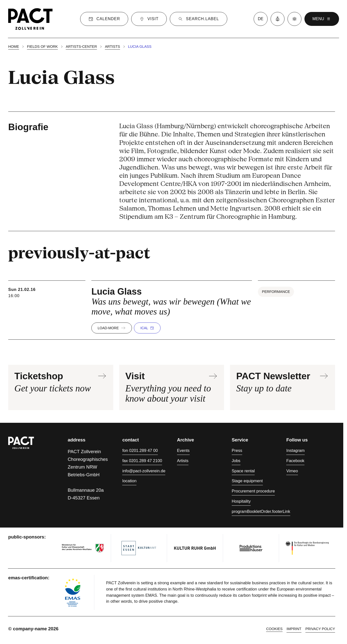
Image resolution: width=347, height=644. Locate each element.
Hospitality (241, 501)
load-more (112, 328)
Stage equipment (247, 481)
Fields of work (42, 47)
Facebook (295, 461)
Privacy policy (320, 629)
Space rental (243, 471)
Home (14, 47)
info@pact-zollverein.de (144, 471)
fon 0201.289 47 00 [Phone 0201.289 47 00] (140, 451)
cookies (274, 629)
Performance (276, 292)
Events (183, 451)
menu (322, 19)
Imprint (294, 629)
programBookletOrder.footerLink (261, 511)
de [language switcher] (261, 19)
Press (237, 451)
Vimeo (292, 471)
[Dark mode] (294, 19)
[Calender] (104, 19)
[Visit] (149, 19)
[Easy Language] (278, 19)
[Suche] (198, 19)
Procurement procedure (253, 491)
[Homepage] (30, 19)
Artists (112, 47)
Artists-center (81, 47)
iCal (147, 328)
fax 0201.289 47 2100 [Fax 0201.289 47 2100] (142, 461)
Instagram (295, 451)
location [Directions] (129, 481)
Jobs (236, 461)
